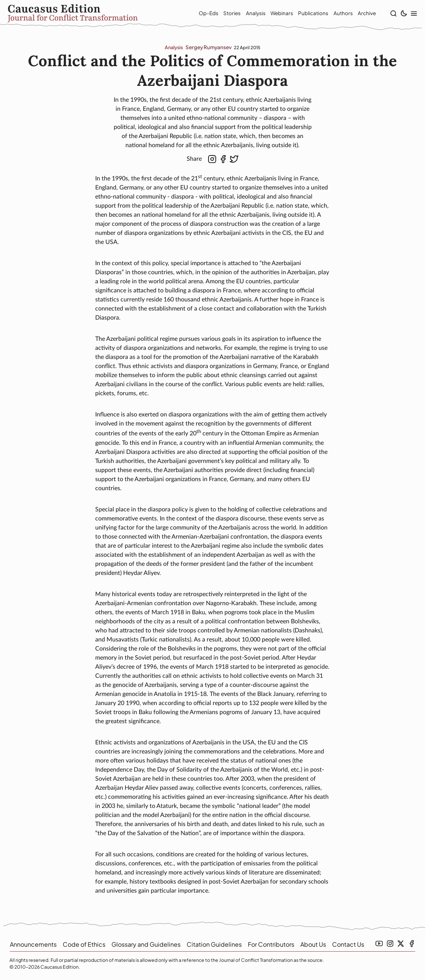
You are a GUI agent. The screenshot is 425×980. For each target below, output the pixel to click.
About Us (313, 944)
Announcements (33, 944)
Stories (224, 14)
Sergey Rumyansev (209, 48)
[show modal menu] (412, 14)
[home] (91, 14)
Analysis (248, 14)
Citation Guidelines (214, 944)
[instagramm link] (390, 944)
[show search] (391, 14)
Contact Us (348, 944)
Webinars (274, 14)
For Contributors (271, 944)
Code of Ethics (84, 944)
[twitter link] (401, 944)
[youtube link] (379, 944)
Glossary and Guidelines (146, 944)
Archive (359, 14)
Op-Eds (201, 14)
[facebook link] (412, 944)
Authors (335, 14)
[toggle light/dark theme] (401, 14)
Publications (306, 14)
